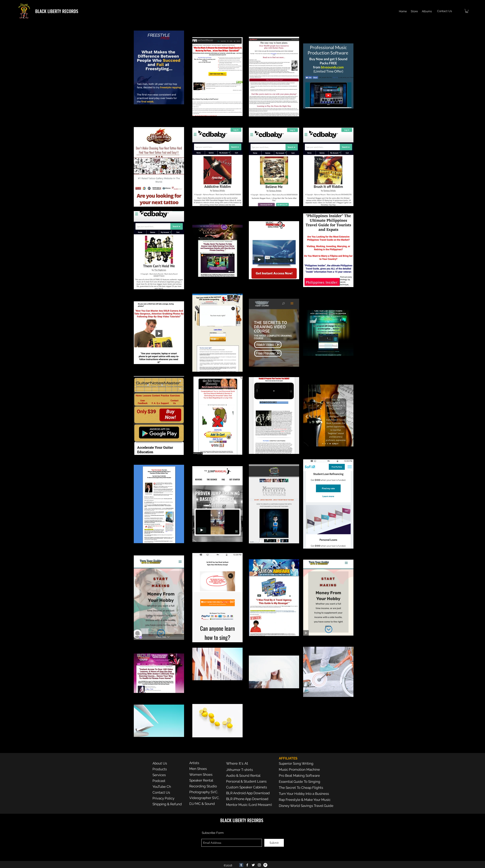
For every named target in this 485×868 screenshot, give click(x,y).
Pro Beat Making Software (299, 776)
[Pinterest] (265, 865)
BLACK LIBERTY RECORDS (57, 11)
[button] (467, 11)
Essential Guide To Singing (300, 782)
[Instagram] (259, 865)
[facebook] (247, 865)
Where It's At (237, 763)
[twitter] (253, 865)
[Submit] (274, 843)
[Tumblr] (241, 865)
